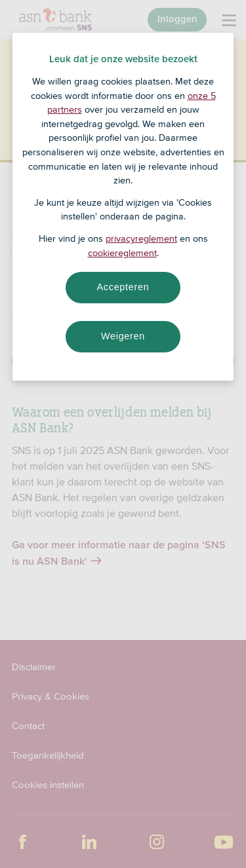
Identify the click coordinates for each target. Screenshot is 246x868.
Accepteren (123, 287)
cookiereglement (122, 253)
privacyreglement (141, 238)
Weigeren (123, 336)
